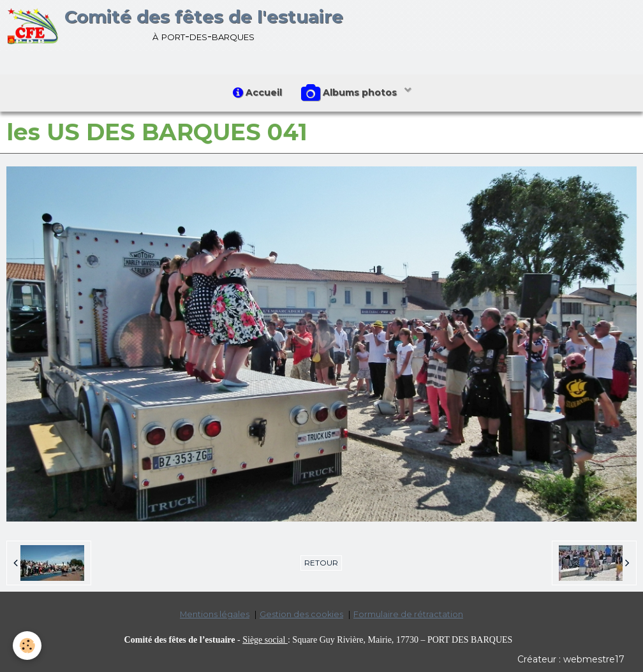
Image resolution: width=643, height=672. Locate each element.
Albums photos (350, 93)
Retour (321, 563)
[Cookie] (27, 646)
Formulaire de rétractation (408, 614)
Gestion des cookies (301, 614)
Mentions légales (215, 614)
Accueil (257, 92)
